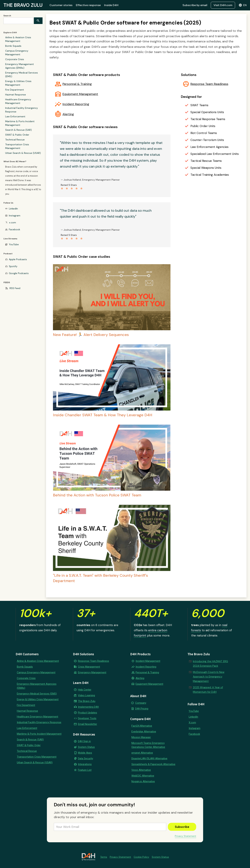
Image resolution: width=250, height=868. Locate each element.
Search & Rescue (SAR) (18, 130)
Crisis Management (89, 667)
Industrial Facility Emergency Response (22, 110)
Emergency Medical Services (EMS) (22, 74)
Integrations (85, 764)
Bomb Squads (13, 46)
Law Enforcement (15, 116)
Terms (104, 857)
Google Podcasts (19, 273)
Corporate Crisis (15, 59)
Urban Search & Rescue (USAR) (23, 153)
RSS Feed (15, 288)
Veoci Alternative (141, 770)
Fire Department (15, 90)
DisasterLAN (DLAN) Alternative (149, 759)
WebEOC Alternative (143, 776)
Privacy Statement (186, 836)
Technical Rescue (15, 140)
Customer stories (61, 5)
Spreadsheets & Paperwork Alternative (153, 764)
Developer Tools (87, 718)
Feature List (85, 770)
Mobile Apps (85, 753)
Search (7, 16)
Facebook (14, 229)
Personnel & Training (77, 84)
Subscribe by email (195, 5)
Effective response (88, 5)
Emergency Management (92, 672)
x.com (12, 222)
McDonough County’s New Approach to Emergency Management (209, 677)
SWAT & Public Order (17, 135)
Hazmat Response (16, 95)
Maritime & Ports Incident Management (20, 123)
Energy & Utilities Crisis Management (18, 83)
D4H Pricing (142, 709)
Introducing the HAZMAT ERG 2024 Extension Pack (210, 664)
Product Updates (87, 713)
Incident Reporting (76, 104)
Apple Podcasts (18, 259)
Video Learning (86, 695)
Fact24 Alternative (142, 726)
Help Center (85, 690)
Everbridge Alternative (144, 732)
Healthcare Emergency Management (18, 101)
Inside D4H (111, 5)
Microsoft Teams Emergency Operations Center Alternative (148, 745)
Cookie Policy (141, 857)
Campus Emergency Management (17, 53)
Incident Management (148, 661)
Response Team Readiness (209, 84)
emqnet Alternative (142, 753)
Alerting (68, 114)
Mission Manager (141, 737)
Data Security (86, 759)
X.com (192, 723)
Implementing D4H (88, 707)
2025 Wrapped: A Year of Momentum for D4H (208, 690)
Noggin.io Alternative (143, 781)
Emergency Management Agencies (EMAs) (20, 66)
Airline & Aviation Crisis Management (18, 39)
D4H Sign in (84, 741)
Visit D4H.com (223, 5)
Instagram (15, 216)
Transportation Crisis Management (17, 146)
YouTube (14, 244)
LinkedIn (13, 209)
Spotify (13, 266)
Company (141, 703)
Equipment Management (80, 94)
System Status (86, 747)
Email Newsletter (87, 724)
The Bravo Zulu (87, 701)
